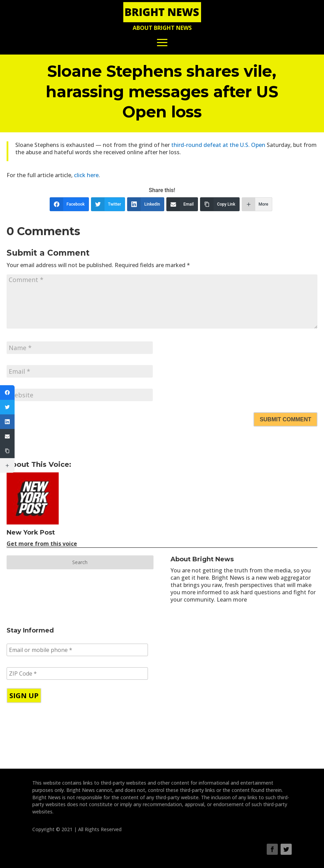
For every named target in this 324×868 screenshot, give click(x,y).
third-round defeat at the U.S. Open (218, 145)
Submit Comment (285, 419)
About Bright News (162, 28)
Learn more (232, 600)
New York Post (31, 532)
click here (86, 175)
